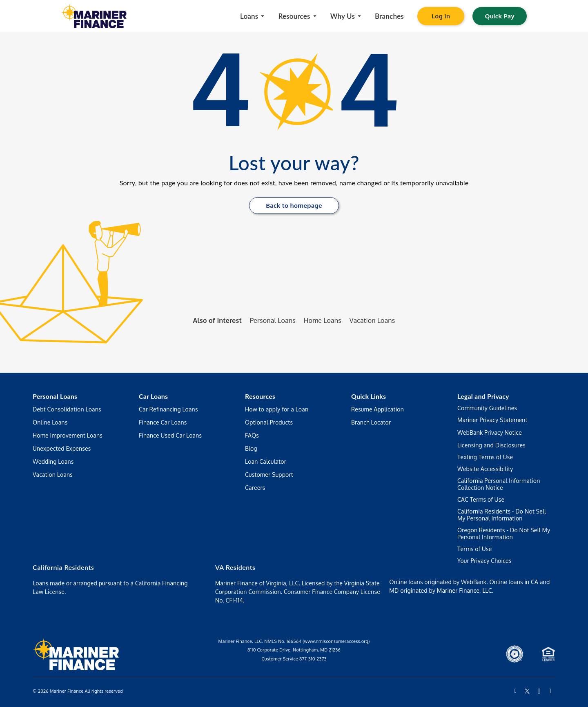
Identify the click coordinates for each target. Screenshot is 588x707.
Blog (251, 448)
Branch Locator (371, 422)
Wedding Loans (53, 461)
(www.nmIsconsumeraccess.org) (336, 641)
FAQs (252, 435)
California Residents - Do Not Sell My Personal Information (502, 515)
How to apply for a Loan (277, 409)
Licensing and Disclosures (491, 445)
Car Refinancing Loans (168, 409)
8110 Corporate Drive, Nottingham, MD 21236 (294, 650)
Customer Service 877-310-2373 (294, 659)
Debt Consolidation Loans (67, 409)
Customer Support (269, 475)
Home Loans (323, 320)
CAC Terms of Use (481, 499)
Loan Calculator (266, 461)
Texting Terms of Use (485, 457)
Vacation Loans (372, 320)
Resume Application (378, 409)
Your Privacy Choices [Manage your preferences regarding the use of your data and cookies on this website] (484, 561)
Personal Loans (273, 320)
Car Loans (153, 396)
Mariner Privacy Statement (492, 420)
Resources (260, 396)
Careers (255, 488)
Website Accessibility (485, 469)
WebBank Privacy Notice (490, 432)
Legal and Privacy (483, 396)
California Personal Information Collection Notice (499, 484)
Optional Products (269, 422)
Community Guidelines (487, 408)
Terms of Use (475, 549)
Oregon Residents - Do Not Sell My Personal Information (504, 534)
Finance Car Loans (163, 422)
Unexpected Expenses (62, 448)
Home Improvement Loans (68, 435)
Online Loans (50, 422)
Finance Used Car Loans (170, 435)
